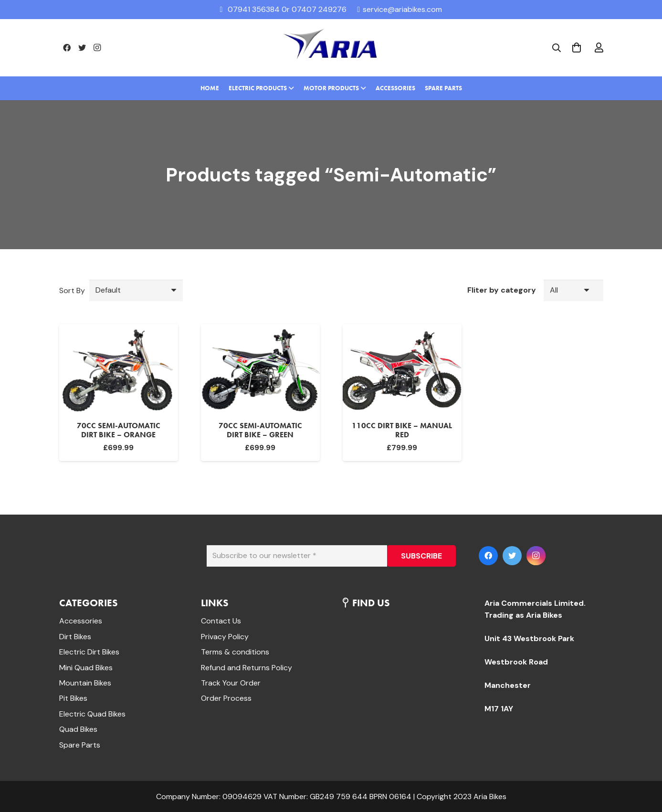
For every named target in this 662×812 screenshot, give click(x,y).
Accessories (81, 621)
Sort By (72, 290)
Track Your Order (231, 683)
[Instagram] (97, 48)
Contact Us (221, 621)
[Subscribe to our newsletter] (297, 556)
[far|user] (599, 48)
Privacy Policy (225, 637)
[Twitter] (82, 48)
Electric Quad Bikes (92, 714)
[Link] (331, 48)
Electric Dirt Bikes (89, 652)
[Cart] (577, 48)
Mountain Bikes (85, 683)
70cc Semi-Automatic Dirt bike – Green (260, 430)
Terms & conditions (235, 652)
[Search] (557, 48)
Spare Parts (80, 745)
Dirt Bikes (75, 637)
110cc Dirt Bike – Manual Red (402, 430)
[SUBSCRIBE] (421, 556)
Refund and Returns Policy (247, 668)
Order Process (226, 698)
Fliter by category (502, 290)
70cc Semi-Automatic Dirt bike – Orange (119, 430)
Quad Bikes (78, 729)
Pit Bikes (73, 698)
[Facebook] (67, 48)
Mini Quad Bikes (86, 668)
